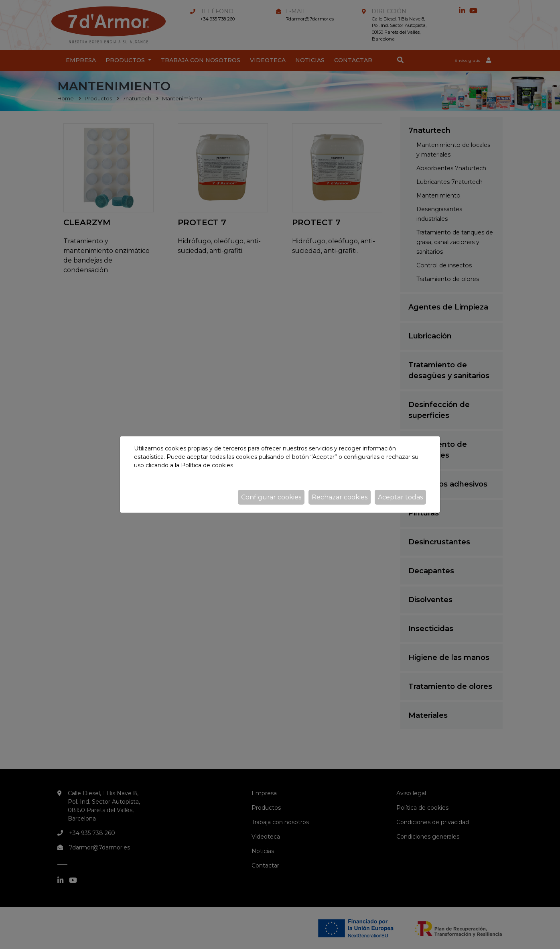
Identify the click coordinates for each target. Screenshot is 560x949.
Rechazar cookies (340, 497)
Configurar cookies (271, 497)
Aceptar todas (400, 497)
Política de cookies (207, 465)
